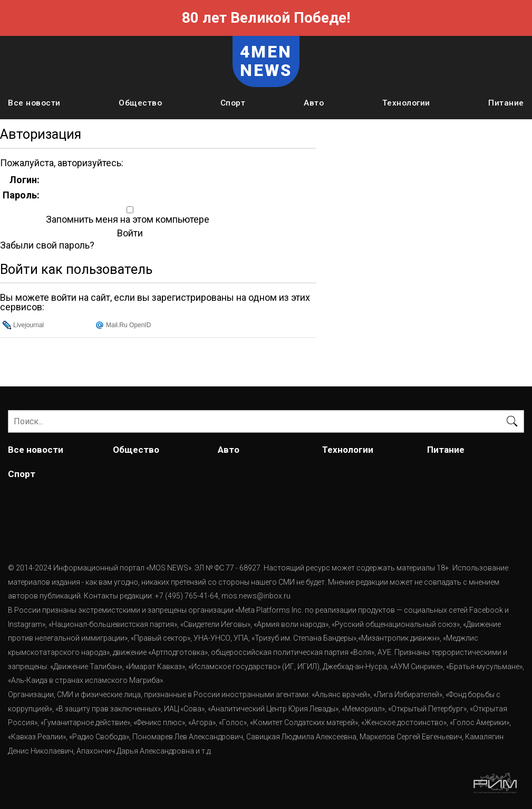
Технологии (406, 103)
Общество (140, 103)
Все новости (34, 103)
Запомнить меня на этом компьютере (127, 220)
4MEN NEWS (266, 61)
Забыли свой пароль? (47, 245)
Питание (506, 103)
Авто (314, 103)
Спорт (233, 103)
